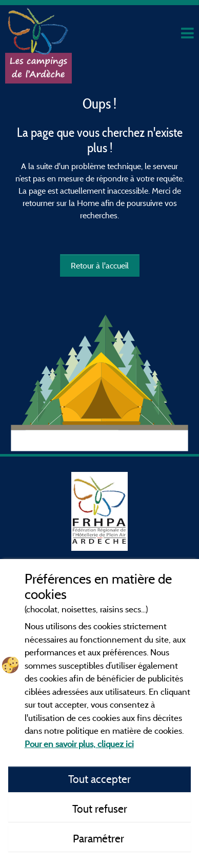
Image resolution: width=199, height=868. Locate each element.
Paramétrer (100, 838)
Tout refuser (100, 809)
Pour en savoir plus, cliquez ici (79, 744)
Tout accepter (99, 779)
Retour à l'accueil (100, 265)
